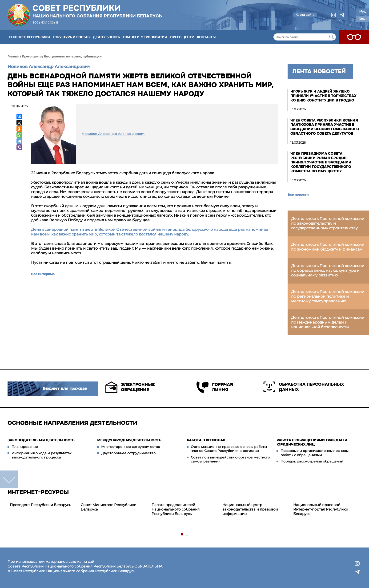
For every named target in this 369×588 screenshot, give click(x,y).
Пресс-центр (182, 37)
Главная (13, 56)
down (9, 479)
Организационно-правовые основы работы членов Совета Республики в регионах (229, 449)
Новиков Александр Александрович (49, 67)
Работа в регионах (206, 440)
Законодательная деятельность (41, 440)
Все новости (298, 195)
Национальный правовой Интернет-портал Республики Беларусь (321, 509)
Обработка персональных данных (304, 387)
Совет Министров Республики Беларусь (108, 507)
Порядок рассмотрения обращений (312, 461)
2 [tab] (187, 534)
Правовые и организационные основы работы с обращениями (315, 453)
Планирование (25, 447)
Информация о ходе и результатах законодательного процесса (41, 455)
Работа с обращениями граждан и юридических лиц (312, 442)
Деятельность (106, 37)
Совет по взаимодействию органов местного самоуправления (230, 459)
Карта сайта (305, 15)
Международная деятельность (129, 440)
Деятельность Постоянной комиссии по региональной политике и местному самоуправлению (328, 296)
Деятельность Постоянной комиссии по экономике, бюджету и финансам (328, 247)
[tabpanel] (43, 505)
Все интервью (43, 274)
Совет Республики (97, 11)
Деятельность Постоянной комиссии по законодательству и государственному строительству (328, 223)
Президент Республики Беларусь (40, 505)
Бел (363, 18)
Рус (363, 11)
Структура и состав (71, 37)
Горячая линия (215, 387)
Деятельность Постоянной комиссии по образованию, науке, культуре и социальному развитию (328, 270)
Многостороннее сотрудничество (131, 447)
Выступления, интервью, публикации (73, 56)
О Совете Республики (30, 37)
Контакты (206, 37)
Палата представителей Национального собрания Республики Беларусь (176, 509)
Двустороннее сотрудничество (128, 453)
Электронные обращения (130, 387)
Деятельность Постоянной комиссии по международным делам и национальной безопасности (328, 322)
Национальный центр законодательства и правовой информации (250, 509)
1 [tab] (182, 534)
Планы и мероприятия (145, 37)
